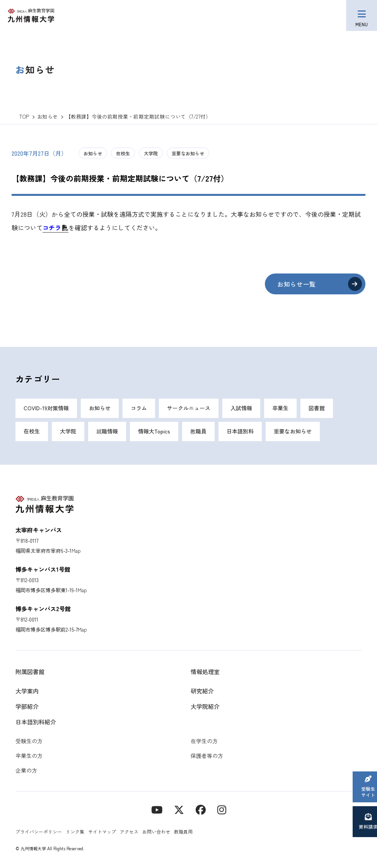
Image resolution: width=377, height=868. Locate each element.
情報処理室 (205, 672)
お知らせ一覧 (297, 284)
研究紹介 (202, 691)
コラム (139, 408)
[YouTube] (157, 809)
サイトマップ (102, 831)
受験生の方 (29, 741)
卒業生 (280, 408)
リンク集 (75, 831)
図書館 (317, 408)
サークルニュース (189, 408)
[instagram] (222, 809)
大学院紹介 (205, 706)
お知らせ (93, 153)
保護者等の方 (207, 756)
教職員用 (183, 831)
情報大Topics (154, 431)
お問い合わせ (156, 831)
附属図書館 (30, 672)
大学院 (151, 153)
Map (76, 551)
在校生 (123, 153)
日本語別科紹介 (36, 722)
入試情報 (241, 408)
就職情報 (107, 431)
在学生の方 (204, 741)
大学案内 (27, 691)
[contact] (201, 809)
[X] (179, 809)
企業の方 (26, 770)
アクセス (129, 831)
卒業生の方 (29, 756)
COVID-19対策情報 (46, 408)
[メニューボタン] (362, 15)
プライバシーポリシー (39, 831)
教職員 (198, 431)
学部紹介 (27, 706)
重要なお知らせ (188, 153)
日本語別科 (240, 431)
